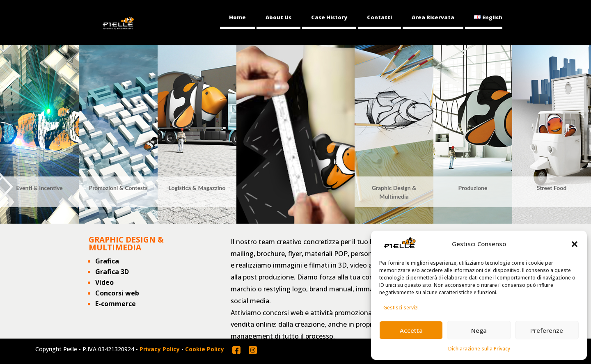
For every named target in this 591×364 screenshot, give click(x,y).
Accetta (411, 330)
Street (545, 188)
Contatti (379, 17)
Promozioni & (107, 188)
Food (560, 188)
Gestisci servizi (401, 308)
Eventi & (27, 188)
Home (237, 17)
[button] (575, 244)
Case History (329, 17)
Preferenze (547, 330)
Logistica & (183, 188)
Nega (479, 330)
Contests (136, 188)
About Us (278, 17)
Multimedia (394, 196)
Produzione (473, 188)
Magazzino (212, 188)
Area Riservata (433, 17)
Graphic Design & (394, 188)
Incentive (51, 188)
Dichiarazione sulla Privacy (479, 349)
